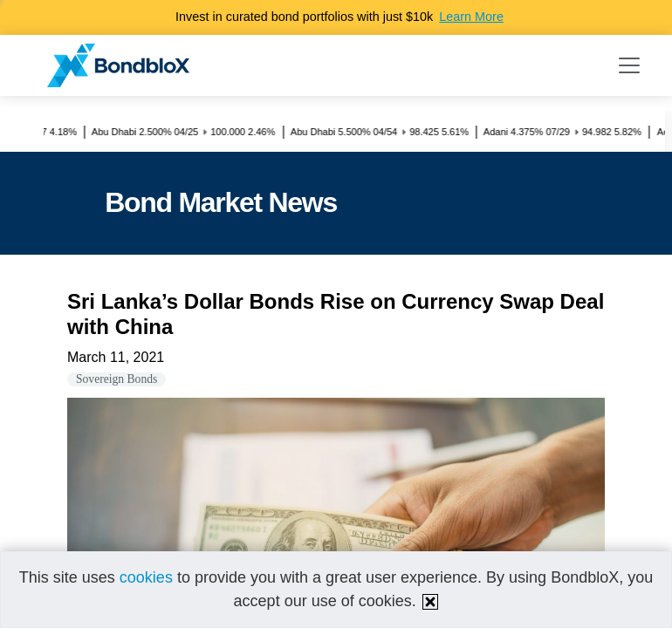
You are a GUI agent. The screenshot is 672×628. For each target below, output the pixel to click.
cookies (146, 577)
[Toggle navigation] (629, 65)
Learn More (471, 17)
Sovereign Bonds (117, 379)
